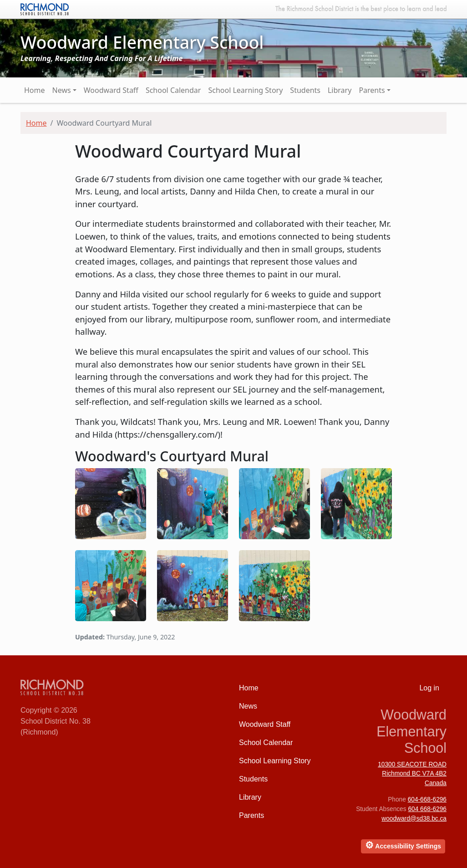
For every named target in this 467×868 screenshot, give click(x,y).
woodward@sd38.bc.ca (414, 819)
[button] (111, 503)
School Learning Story (245, 90)
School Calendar (173, 90)
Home (35, 90)
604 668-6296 (427, 809)
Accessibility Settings (403, 845)
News (62, 90)
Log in (429, 688)
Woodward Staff (111, 90)
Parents (372, 90)
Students (305, 90)
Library (340, 90)
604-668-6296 (427, 799)
